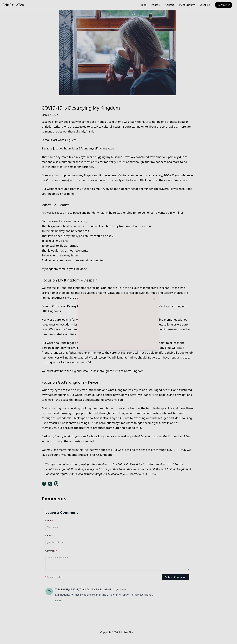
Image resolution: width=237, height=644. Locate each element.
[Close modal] (154, 299)
